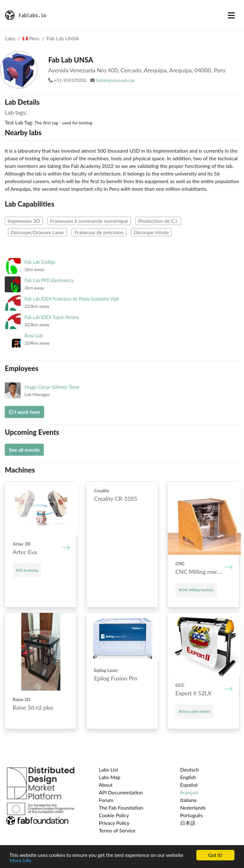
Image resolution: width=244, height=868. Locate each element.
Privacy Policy (114, 823)
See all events (24, 450)
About (106, 785)
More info (20, 861)
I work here (24, 412)
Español (189, 785)
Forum (106, 800)
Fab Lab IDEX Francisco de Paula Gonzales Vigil (72, 299)
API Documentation (121, 792)
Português (191, 815)
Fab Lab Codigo (40, 262)
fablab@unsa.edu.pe (115, 80)
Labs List (108, 769)
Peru (31, 38)
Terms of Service (117, 830)
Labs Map (110, 777)
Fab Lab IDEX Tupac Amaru (51, 317)
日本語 (188, 823)
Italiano (188, 800)
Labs (10, 38)
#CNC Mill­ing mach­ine (196, 590)
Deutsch (190, 769)
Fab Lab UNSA (63, 38)
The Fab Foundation (121, 808)
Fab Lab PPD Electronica (49, 280)
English (188, 777)
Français (189, 792)
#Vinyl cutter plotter (194, 711)
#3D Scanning (27, 570)
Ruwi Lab (34, 336)
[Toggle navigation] (231, 15)
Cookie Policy (114, 815)
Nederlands (193, 808)
